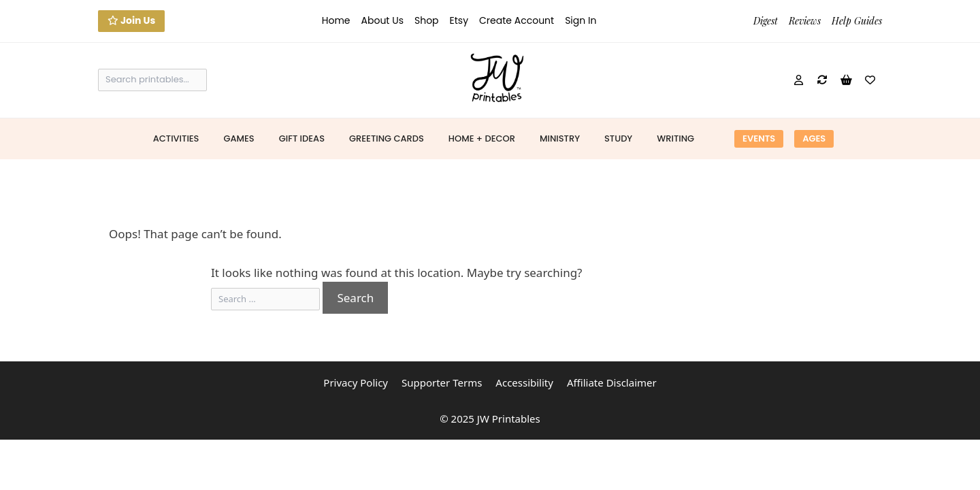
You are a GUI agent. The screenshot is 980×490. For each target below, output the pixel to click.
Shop (427, 20)
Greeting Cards (387, 138)
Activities (176, 138)
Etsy (459, 20)
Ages (814, 138)
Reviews (805, 21)
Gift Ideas (302, 138)
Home (336, 20)
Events (759, 138)
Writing (675, 138)
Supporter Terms (442, 382)
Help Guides (857, 21)
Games (239, 138)
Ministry (560, 138)
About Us (382, 20)
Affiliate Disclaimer (612, 382)
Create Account (517, 20)
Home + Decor (482, 138)
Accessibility (524, 382)
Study (618, 138)
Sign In (581, 20)
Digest (766, 21)
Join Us (131, 20)
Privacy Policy (356, 382)
